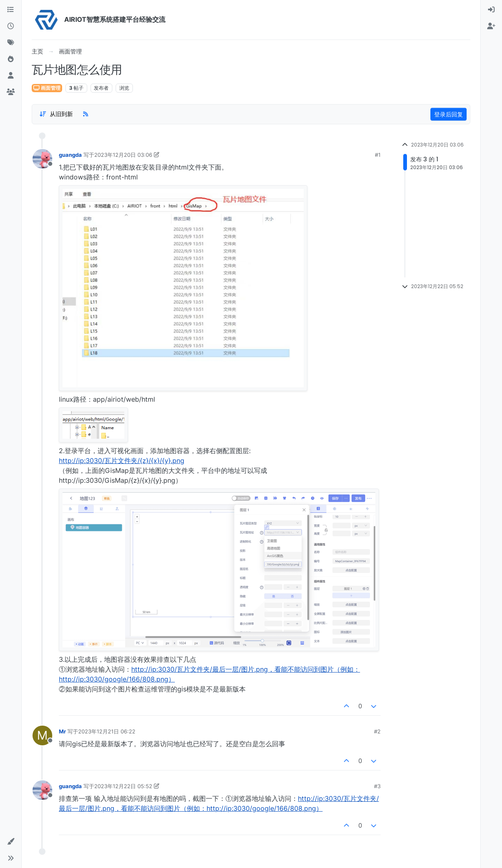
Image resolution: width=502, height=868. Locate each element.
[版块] (11, 10)
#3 (377, 786)
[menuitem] (491, 10)
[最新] (11, 26)
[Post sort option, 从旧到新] (56, 114)
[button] (11, 842)
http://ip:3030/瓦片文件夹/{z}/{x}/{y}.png (122, 461)
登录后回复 (449, 114)
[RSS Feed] (86, 114)
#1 (378, 155)
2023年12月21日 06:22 (107, 731)
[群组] (11, 92)
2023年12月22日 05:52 (123, 786)
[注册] (491, 26)
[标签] (11, 43)
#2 (377, 731)
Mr (62, 731)
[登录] (491, 10)
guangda (70, 155)
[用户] (11, 76)
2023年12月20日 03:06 (123, 155)
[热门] (11, 59)
